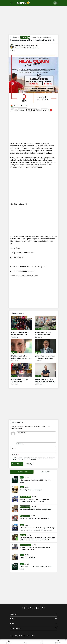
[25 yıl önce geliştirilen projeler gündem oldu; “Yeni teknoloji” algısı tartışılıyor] (21, 350)
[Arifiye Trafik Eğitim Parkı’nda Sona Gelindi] (33, 518)
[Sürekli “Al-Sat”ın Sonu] (33, 557)
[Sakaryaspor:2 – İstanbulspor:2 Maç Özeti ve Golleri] (33, 480)
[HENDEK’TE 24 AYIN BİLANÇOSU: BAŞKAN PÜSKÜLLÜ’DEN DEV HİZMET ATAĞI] (33, 499)
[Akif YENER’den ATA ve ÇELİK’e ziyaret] (21, 374)
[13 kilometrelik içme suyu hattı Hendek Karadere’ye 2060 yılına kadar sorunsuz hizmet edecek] (33, 538)
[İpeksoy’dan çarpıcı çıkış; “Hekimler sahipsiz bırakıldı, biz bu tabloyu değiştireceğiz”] (46, 374)
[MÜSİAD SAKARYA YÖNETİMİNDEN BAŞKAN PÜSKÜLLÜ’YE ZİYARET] (33, 547)
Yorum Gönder (17, 464)
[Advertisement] (33, 21)
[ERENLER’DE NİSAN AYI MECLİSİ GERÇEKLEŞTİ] (33, 509)
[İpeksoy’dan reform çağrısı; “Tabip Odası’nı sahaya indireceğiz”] (46, 350)
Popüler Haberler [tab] (22, 472)
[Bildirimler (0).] (55, 3)
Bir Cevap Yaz (18, 422)
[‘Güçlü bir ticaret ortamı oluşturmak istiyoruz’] (46, 327)
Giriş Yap (29, 464)
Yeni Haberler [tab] (45, 472)
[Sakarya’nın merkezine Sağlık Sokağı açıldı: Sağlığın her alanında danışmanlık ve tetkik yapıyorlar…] (33, 528)
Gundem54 (19, 45)
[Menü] (12, 3)
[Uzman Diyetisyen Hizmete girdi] (33, 489)
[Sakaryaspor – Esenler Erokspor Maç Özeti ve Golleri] (33, 567)
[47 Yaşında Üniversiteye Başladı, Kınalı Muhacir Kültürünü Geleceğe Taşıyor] (21, 327)
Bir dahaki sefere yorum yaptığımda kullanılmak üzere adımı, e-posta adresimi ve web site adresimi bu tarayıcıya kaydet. (34, 458)
